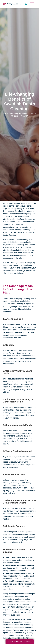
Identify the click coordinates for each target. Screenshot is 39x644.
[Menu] (32, 4)
